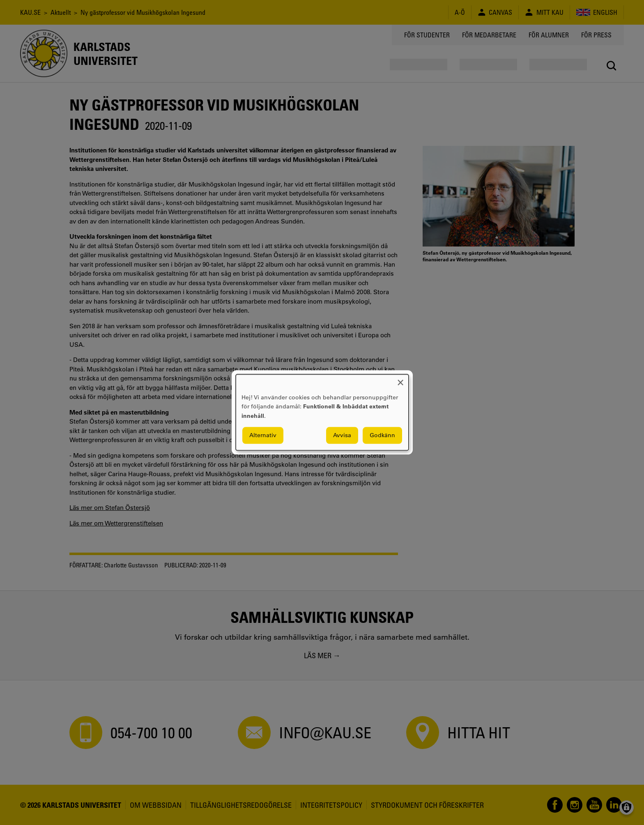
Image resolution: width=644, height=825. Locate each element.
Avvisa (342, 436)
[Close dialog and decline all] (400, 379)
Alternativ (263, 436)
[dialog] (322, 412)
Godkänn (382, 436)
